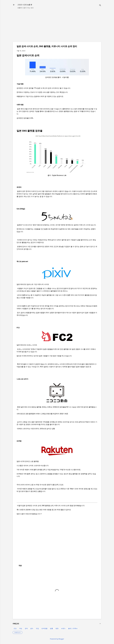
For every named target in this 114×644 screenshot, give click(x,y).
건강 (15, 628)
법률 (51, 628)
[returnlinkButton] (14, 5)
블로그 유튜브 (73, 628)
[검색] (100, 5)
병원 (57, 628)
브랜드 (63, 628)
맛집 (37, 628)
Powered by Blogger (57, 639)
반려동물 (44, 628)
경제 (26, 628)
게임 (21, 628)
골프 (32, 628)
